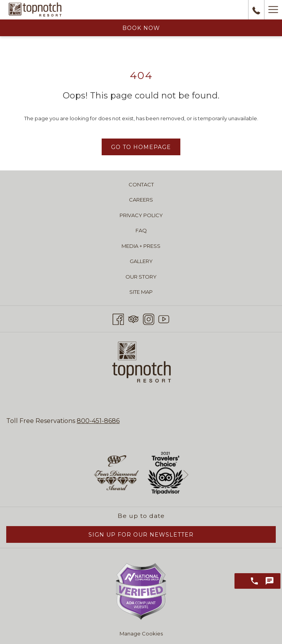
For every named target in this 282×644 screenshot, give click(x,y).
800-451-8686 (98, 421)
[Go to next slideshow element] (186, 475)
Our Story (141, 277)
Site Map (141, 292)
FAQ (141, 230)
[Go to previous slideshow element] (96, 475)
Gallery (141, 261)
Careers (141, 200)
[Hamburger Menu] (273, 10)
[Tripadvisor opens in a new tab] (133, 318)
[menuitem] (141, 184)
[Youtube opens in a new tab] (164, 318)
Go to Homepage (141, 147)
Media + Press (141, 246)
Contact (141, 184)
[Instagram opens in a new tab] (149, 318)
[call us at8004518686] (256, 10)
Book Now (141, 28)
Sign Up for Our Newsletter (141, 535)
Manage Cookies (141, 633)
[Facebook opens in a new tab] (118, 318)
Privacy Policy (141, 215)
